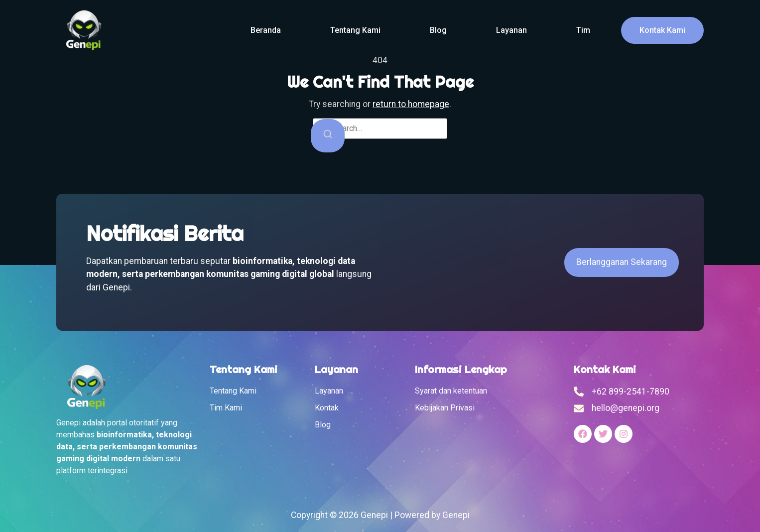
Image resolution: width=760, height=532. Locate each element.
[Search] (328, 136)
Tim (583, 30)
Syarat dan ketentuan (451, 391)
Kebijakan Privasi (445, 408)
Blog (438, 30)
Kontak (327, 408)
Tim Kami (226, 408)
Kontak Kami (662, 30)
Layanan (511, 30)
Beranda (266, 30)
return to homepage (411, 104)
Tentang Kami (355, 30)
